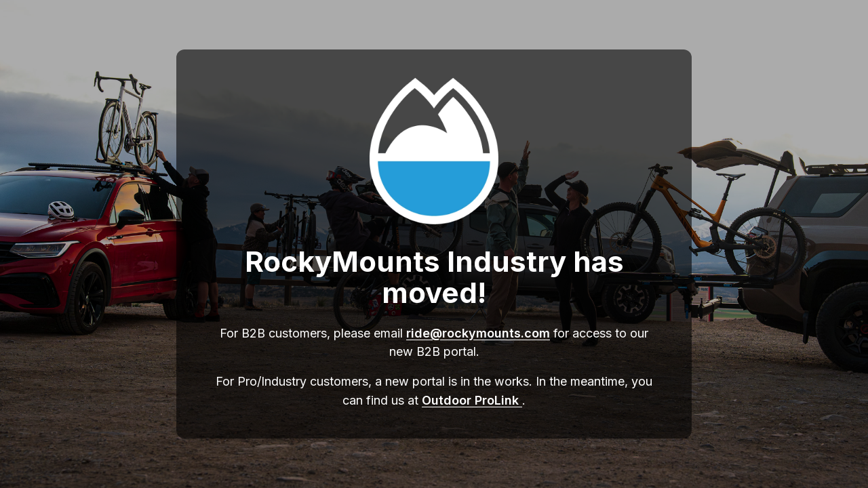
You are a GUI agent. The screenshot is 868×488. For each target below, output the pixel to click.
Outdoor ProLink (472, 400)
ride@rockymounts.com (478, 333)
